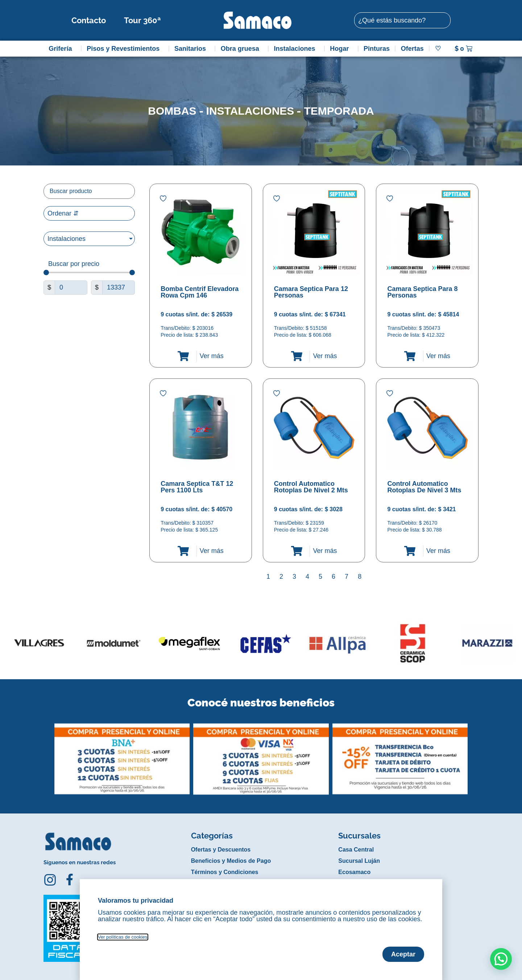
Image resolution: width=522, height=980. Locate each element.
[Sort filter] (89, 213)
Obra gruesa (242, 49)
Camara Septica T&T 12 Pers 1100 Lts (197, 487)
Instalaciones (297, 49)
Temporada (339, 111)
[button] (48, 754)
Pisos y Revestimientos (125, 49)
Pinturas (377, 49)
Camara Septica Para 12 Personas (311, 292)
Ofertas (412, 49)
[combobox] (402, 20)
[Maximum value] (119, 288)
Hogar (341, 49)
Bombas (172, 111)
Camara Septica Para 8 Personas (422, 292)
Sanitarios (192, 49)
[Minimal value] (89, 273)
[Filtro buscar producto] (89, 191)
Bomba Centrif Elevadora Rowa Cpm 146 (200, 292)
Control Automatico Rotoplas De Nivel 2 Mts (311, 487)
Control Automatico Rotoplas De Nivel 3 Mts (424, 487)
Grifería (62, 49)
